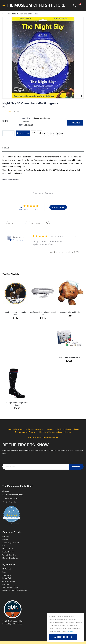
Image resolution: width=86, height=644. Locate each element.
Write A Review (58, 207)
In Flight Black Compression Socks (17, 404)
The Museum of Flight (10, 587)
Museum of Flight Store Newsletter (15, 590)
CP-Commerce (17, 624)
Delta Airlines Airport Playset (69, 357)
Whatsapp (58, 134)
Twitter (49, 134)
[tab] (43, 148)
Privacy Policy (7, 578)
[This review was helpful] (73, 252)
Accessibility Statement (11, 543)
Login (4, 572)
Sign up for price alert (42, 118)
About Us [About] (6, 491)
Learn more (70, 631)
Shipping (5, 537)
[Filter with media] (39, 223)
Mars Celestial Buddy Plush (71, 312)
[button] (81, 96)
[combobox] (17, 223)
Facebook (44, 134)
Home (3, 14)
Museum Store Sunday (10, 558)
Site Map (6, 584)
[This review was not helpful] (77, 252)
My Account (7, 569)
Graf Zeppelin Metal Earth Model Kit (43, 313)
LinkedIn (53, 134)
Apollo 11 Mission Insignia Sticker (15, 313)
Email (62, 134)
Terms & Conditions (9, 555)
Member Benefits (8, 549)
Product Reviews (8, 552)
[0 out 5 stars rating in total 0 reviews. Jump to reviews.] (13, 111)
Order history (7, 575)
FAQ (4, 546)
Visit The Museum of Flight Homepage (43, 437)
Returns (5, 540)
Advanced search (9, 581)
